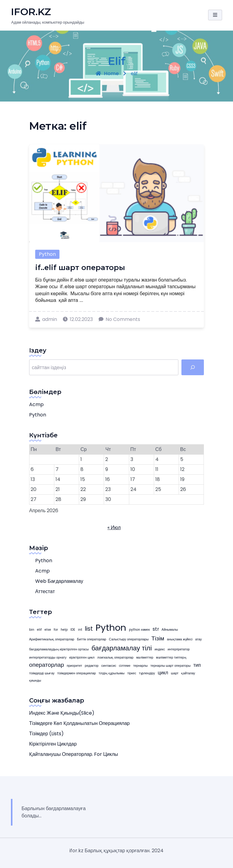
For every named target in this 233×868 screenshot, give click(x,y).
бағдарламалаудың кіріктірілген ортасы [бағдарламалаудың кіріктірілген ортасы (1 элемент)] (59, 649)
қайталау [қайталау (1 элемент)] (188, 673)
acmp (36, 404)
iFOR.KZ (31, 12)
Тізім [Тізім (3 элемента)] (158, 638)
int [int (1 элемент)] (80, 630)
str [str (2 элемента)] (156, 629)
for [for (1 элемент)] (56, 630)
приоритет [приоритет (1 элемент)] (74, 666)
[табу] (193, 367)
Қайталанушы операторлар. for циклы (74, 754)
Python (47, 254)
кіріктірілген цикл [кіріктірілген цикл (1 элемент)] (82, 658)
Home (107, 73)
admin (46, 319)
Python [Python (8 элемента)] (111, 628)
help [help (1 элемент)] (64, 630)
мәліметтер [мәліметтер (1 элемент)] (145, 658)
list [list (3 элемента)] (89, 629)
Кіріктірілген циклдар (53, 744)
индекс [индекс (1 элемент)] (160, 649)
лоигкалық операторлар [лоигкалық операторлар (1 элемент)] (115, 658)
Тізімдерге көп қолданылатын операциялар (79, 723)
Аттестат (45, 591)
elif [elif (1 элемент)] (39, 630)
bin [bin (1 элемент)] (32, 630)
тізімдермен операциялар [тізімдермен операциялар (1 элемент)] (77, 673)
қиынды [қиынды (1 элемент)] (35, 681)
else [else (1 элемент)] (48, 630)
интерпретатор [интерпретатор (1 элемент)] (179, 649)
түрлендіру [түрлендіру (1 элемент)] (147, 673)
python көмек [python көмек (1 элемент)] (139, 630)
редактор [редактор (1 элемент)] (92, 666)
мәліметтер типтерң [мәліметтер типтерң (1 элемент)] (171, 658)
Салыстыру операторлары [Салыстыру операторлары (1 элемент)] (129, 639)
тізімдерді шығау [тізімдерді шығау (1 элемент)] (42, 673)
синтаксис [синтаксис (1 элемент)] (109, 666)
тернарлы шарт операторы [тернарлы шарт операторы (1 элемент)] (171, 666)
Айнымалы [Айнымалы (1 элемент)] (170, 630)
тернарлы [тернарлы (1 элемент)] (140, 666)
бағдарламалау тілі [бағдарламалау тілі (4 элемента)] (122, 648)
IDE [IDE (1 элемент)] (73, 630)
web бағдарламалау (59, 581)
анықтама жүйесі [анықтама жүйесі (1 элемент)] (180, 639)
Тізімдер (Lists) (46, 734)
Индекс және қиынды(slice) (62, 713)
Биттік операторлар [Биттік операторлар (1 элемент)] (92, 639)
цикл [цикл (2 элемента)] (163, 673)
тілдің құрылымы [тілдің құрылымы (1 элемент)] (112, 673)
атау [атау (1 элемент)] (198, 639)
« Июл (114, 527)
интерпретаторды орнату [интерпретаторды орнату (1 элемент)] (48, 658)
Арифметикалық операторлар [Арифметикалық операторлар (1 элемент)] (52, 639)
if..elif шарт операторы (80, 267)
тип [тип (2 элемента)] (197, 665)
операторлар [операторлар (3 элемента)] (47, 665)
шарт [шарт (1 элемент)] (175, 673)
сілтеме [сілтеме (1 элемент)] (125, 666)
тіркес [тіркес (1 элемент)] (132, 673)
